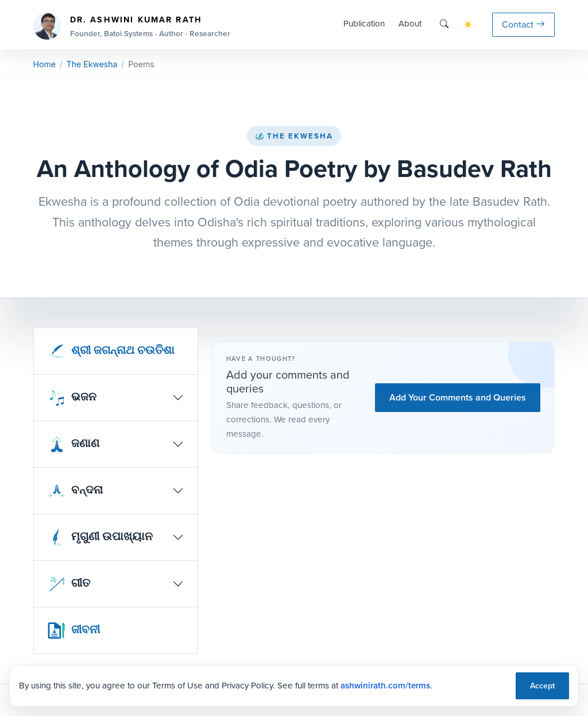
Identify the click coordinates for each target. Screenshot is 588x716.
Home (45, 64)
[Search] (444, 24)
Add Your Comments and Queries (458, 397)
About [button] (410, 24)
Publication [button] (364, 24)
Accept (542, 686)
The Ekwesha (294, 136)
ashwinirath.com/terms (385, 686)
